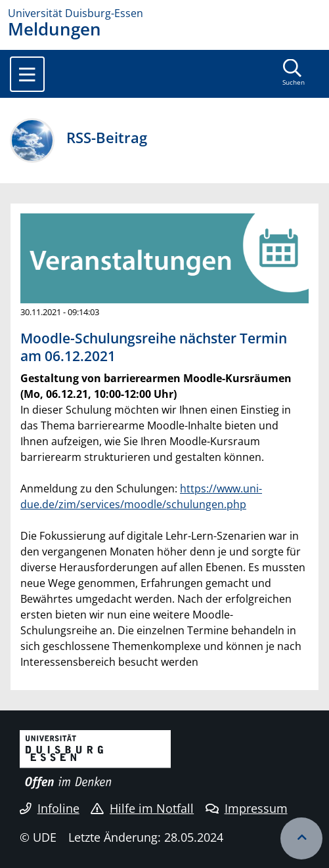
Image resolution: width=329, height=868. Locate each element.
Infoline (50, 808)
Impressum (247, 808)
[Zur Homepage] (164, 13)
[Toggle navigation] (27, 74)
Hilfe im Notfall (142, 808)
